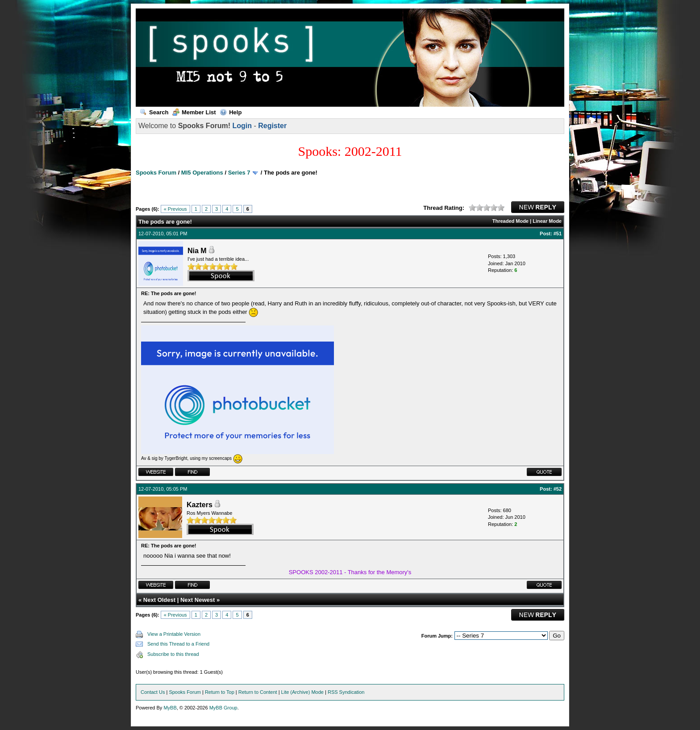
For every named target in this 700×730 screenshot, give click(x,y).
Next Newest (198, 600)
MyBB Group (223, 708)
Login (242, 126)
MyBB (170, 708)
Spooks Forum (156, 173)
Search (154, 112)
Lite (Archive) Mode (302, 692)
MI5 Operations (202, 173)
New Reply (538, 207)
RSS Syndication (346, 692)
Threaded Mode (510, 221)
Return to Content (258, 692)
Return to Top (220, 692)
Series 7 (239, 173)
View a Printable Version (174, 634)
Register (272, 126)
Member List (194, 112)
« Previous (175, 209)
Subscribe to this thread (173, 654)
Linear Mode (547, 221)
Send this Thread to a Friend (178, 644)
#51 (558, 234)
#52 (558, 489)
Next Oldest (159, 600)
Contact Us (153, 692)
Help (231, 112)
